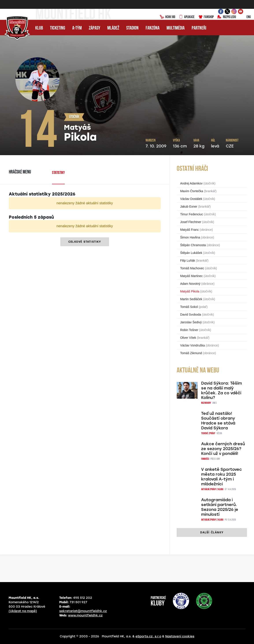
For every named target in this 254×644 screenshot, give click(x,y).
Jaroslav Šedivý (191, 322)
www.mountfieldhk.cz (85, 615)
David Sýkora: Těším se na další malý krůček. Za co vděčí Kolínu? (222, 391)
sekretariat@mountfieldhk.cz (83, 611)
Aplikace (187, 17)
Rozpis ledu (227, 17)
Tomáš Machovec (192, 268)
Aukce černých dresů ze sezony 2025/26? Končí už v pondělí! (223, 449)
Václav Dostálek (191, 199)
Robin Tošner (189, 330)
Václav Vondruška (193, 345)
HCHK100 (167, 17)
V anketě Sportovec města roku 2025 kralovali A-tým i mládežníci (222, 477)
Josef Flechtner (191, 222)
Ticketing (58, 28)
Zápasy (95, 28)
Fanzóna (153, 28)
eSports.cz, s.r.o (148, 636)
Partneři (199, 28)
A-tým (77, 28)
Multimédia (176, 28)
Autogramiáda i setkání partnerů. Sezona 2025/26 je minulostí (220, 507)
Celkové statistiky (85, 242)
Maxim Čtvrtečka (192, 191)
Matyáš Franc (190, 230)
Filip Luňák (188, 261)
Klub (39, 28)
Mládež (113, 28)
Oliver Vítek (188, 338)
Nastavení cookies (180, 636)
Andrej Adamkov (191, 183)
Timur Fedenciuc (192, 214)
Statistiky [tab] (58, 173)
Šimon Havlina (190, 237)
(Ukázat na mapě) (23, 611)
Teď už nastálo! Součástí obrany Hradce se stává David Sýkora (218, 421)
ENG (245, 17)
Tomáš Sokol (189, 307)
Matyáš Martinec (192, 276)
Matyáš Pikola (190, 291)
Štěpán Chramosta (193, 245)
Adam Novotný (190, 284)
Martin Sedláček (191, 299)
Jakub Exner (189, 207)
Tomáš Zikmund (191, 353)
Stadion (132, 28)
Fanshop (206, 17)
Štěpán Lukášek (191, 253)
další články (212, 532)
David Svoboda (191, 315)
